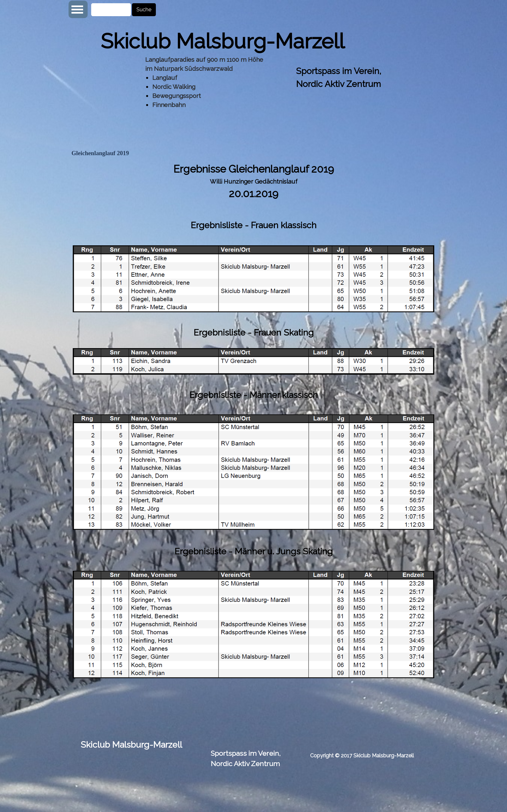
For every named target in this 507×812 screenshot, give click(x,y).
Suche (144, 10)
